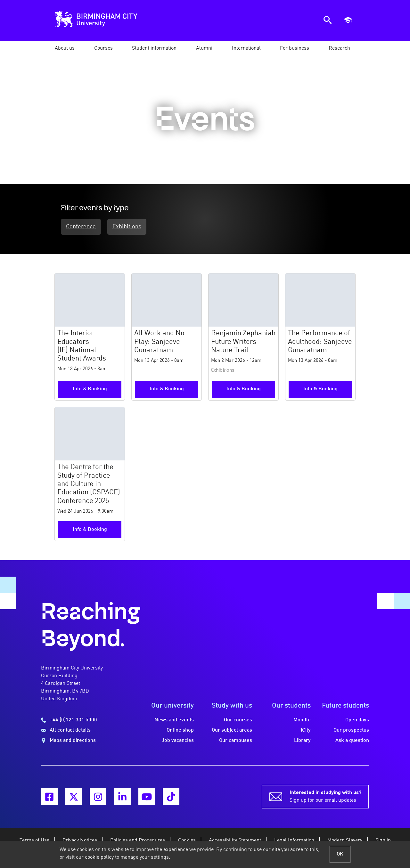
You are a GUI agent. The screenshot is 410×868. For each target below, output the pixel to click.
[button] (65, 48)
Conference (81, 227)
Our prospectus (351, 730)
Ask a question (352, 741)
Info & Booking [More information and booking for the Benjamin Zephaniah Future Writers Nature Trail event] (244, 389)
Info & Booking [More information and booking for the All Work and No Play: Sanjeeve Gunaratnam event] (167, 389)
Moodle (302, 720)
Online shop (180, 730)
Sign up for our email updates (325, 796)
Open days (357, 720)
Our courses (238, 720)
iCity (306, 730)
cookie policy (99, 857)
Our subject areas (232, 730)
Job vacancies (178, 741)
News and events (174, 720)
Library (302, 741)
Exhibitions (127, 227)
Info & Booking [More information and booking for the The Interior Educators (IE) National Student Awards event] (90, 389)
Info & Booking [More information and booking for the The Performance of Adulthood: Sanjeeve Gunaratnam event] (320, 389)
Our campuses (236, 741)
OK (340, 854)
